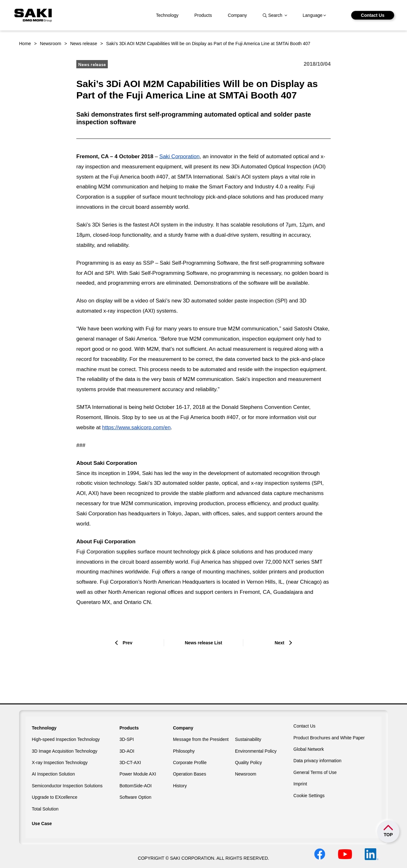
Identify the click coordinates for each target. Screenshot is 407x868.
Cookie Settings (309, 796)
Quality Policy (248, 763)
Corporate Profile (190, 763)
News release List (203, 643)
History (180, 786)
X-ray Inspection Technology (60, 763)
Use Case (42, 824)
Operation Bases (190, 774)
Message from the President (201, 739)
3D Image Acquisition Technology (65, 751)
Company (238, 15)
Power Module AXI (138, 774)
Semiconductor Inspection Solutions (67, 786)
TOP (388, 835)
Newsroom (51, 44)
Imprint (300, 784)
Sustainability (248, 739)
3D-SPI (127, 739)
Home (25, 44)
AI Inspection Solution (53, 774)
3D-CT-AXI (130, 763)
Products (203, 15)
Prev (128, 643)
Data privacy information (317, 761)
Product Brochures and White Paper (329, 738)
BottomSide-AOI (136, 786)
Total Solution (45, 809)
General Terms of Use (315, 772)
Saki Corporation (179, 156)
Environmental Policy (256, 751)
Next (279, 643)
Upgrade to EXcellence (55, 797)
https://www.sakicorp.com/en (136, 427)
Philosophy (184, 751)
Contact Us (373, 15)
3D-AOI (127, 751)
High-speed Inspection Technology (66, 739)
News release (84, 44)
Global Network (309, 749)
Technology (167, 15)
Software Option (135, 797)
